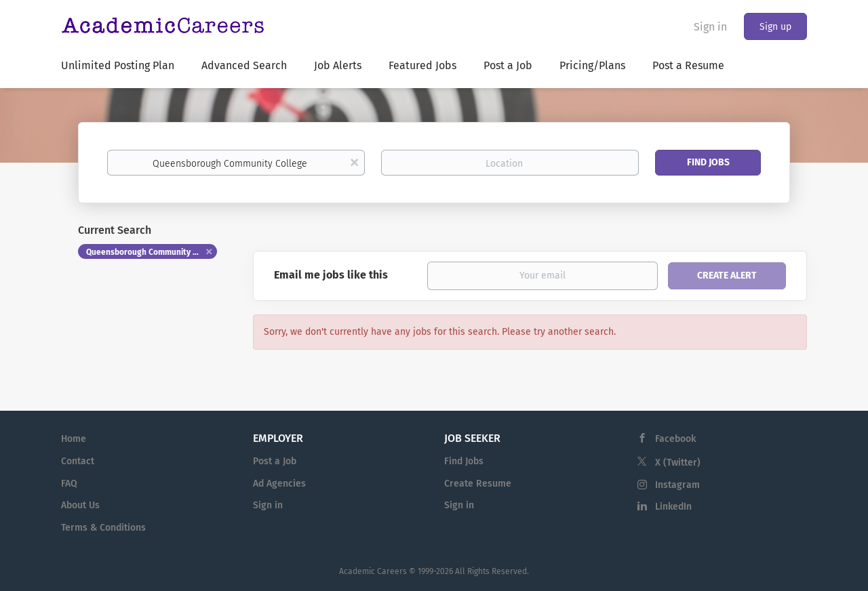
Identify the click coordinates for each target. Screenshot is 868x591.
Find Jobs (708, 162)
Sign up (775, 27)
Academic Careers (373, 571)
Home (74, 439)
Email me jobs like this (331, 275)
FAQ (69, 484)
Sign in (710, 27)
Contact (78, 461)
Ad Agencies (279, 484)
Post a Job (275, 461)
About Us (80, 505)
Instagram (677, 485)
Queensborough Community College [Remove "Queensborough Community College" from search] (152, 252)
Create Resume (478, 484)
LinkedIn (673, 507)
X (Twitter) (678, 463)
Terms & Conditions (103, 528)
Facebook (675, 439)
